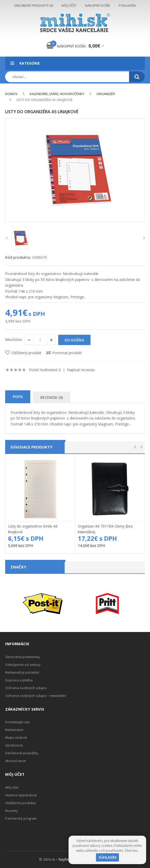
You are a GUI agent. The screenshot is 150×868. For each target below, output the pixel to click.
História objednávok (21, 795)
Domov (11, 94)
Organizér (106, 94)
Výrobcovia (14, 745)
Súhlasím (107, 857)
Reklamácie (14, 730)
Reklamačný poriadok (22, 672)
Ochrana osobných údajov (26, 688)
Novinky (12, 811)
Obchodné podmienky (23, 657)
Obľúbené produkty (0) (33, 5)
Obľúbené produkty (21, 803)
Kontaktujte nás (18, 722)
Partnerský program (21, 818)
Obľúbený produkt (26, 353)
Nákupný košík (98, 5)
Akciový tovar (16, 761)
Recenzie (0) (52, 397)
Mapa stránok (16, 737)
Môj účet (69, 5)
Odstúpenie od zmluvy (23, 665)
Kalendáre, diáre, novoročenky (57, 94)
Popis (18, 397)
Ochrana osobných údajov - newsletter (36, 696)
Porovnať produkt (67, 353)
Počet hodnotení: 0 (45, 370)
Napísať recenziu (81, 370)
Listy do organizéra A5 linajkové (44, 100)
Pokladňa (127, 5)
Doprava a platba (19, 680)
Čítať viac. (132, 851)
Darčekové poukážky (22, 753)
